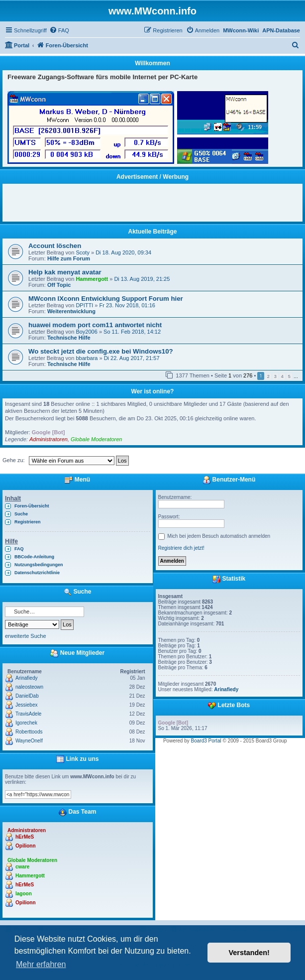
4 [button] (282, 376)
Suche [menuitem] (21, 514)
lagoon (24, 894)
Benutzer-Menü (229, 480)
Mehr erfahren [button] (41, 964)
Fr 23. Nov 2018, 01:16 (127, 305)
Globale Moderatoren (96, 439)
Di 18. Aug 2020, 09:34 (123, 252)
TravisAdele (28, 714)
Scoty (83, 252)
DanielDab (27, 696)
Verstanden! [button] (249, 953)
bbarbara (87, 358)
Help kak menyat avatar (65, 272)
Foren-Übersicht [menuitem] (32, 506)
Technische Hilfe (69, 338)
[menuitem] (59, 30)
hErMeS (25, 837)
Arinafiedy (26, 678)
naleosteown (29, 687)
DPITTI (84, 305)
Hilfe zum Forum (69, 258)
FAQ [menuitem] (19, 549)
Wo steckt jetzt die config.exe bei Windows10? (101, 351)
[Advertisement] (124, 201)
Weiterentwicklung (71, 311)
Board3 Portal (206, 741)
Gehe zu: (14, 460)
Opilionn (26, 846)
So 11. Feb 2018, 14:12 (132, 332)
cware (22, 867)
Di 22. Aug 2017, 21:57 (132, 358)
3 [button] (275, 376)
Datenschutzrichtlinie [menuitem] (37, 573)
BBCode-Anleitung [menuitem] (34, 557)
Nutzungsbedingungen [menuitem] (39, 565)
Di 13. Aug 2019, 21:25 (142, 279)
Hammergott (92, 279)
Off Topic (59, 285)
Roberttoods (29, 732)
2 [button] (268, 376)
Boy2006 (86, 332)
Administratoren (49, 439)
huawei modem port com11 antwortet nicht (95, 325)
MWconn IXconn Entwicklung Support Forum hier (106, 299)
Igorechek (26, 723)
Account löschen (55, 246)
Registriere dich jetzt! (181, 548)
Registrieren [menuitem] (28, 522)
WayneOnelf (29, 741)
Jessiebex (26, 705)
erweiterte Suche (26, 636)
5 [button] (289, 376)
